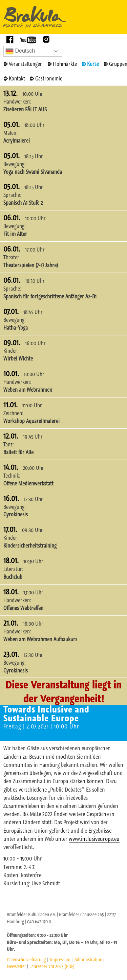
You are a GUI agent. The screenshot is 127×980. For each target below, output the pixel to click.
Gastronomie (49, 78)
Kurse (93, 64)
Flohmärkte (65, 64)
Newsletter (16, 966)
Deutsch (20, 51)
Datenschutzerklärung (26, 960)
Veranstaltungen (26, 64)
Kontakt (17, 78)
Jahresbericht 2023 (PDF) (52, 966)
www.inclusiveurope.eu (94, 839)
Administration (88, 960)
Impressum (60, 960)
